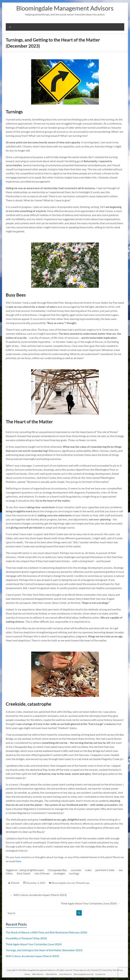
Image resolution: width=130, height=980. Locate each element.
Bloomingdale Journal (63, 883)
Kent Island (23, 873)
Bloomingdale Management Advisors (65, 8)
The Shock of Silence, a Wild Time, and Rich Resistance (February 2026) (46, 932)
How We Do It (65, 974)
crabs (88, 870)
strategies (59, 873)
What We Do (51, 974)
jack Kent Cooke (105, 870)
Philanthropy (83, 883)
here (19, 861)
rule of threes (42, 873)
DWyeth (15, 883)
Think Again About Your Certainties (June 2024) (90, 903)
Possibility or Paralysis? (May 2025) (26, 938)
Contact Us (100, 974)
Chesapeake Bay (57, 870)
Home (27, 974)
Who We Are (38, 974)
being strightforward (32, 870)
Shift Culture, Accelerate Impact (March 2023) (38, 895)
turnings (74, 873)
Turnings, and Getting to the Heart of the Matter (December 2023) (44, 950)
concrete (76, 870)
